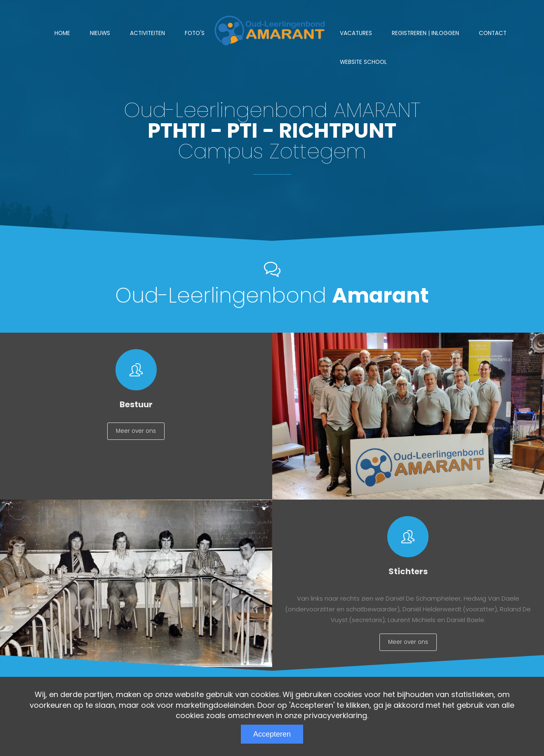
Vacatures (356, 33)
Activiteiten (147, 33)
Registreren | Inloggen (425, 33)
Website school (363, 62)
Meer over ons (136, 433)
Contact (493, 33)
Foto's (195, 33)
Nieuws (100, 33)
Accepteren (272, 734)
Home (62, 33)
